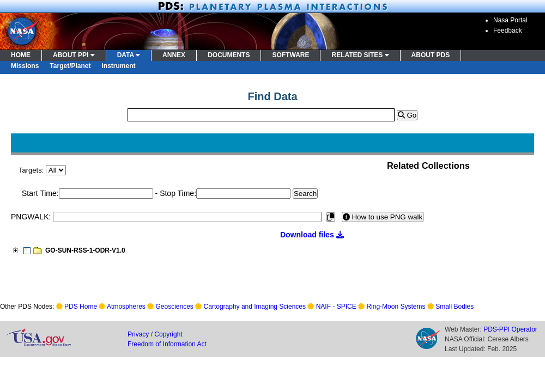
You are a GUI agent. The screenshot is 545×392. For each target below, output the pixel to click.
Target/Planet (70, 66)
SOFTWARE (290, 55)
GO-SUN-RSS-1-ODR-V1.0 (85, 250)
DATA (129, 55)
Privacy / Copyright (155, 334)
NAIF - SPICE (336, 307)
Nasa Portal (510, 20)
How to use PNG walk (383, 217)
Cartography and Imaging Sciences (255, 307)
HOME (21, 55)
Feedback (508, 30)
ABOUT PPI (74, 55)
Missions (25, 66)
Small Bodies (455, 307)
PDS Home (81, 307)
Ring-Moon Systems (396, 307)
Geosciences (175, 307)
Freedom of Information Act (167, 344)
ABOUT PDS (431, 55)
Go (407, 115)
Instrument (119, 66)
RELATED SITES (360, 55)
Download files (312, 235)
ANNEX (174, 55)
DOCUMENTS (229, 55)
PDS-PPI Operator (510, 329)
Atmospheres (126, 307)
